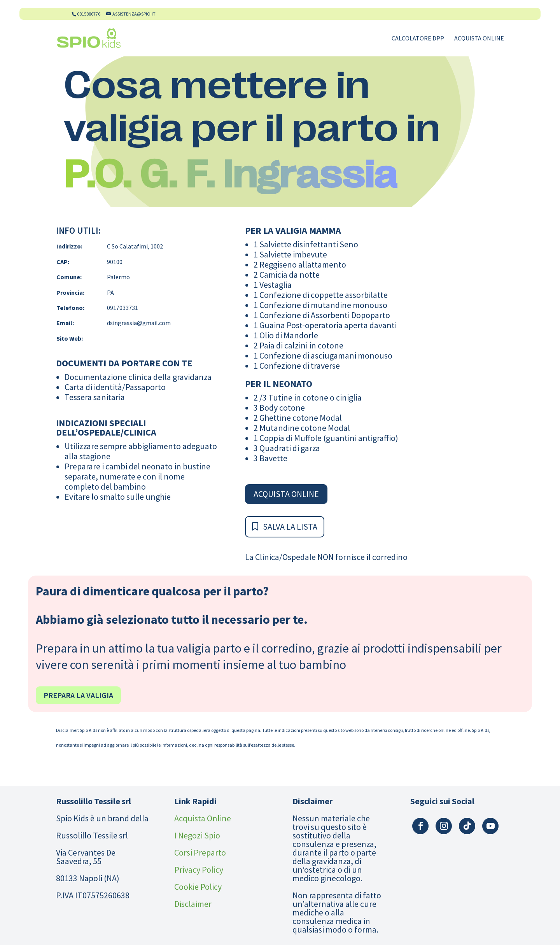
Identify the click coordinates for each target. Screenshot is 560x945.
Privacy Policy (199, 870)
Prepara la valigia (78, 695)
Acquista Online (479, 39)
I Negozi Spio (197, 835)
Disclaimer (193, 904)
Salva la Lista (290, 527)
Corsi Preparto (200, 852)
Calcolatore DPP (418, 39)
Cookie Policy (198, 887)
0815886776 (89, 14)
